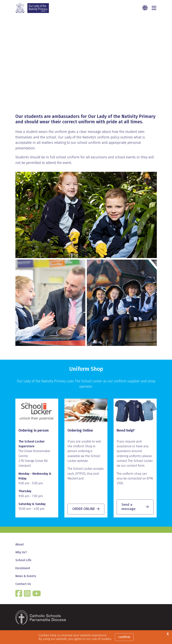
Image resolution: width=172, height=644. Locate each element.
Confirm (124, 637)
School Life (23, 560)
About (20, 544)
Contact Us (23, 584)
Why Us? (21, 552)
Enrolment (23, 568)
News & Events (26, 576)
